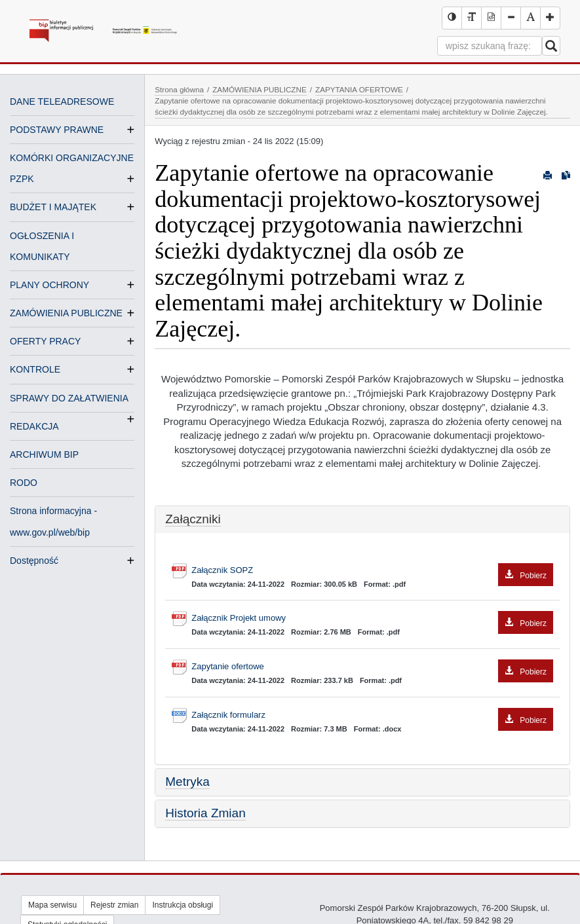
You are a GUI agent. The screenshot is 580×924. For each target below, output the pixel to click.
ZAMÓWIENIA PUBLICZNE (66, 313)
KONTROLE (35, 369)
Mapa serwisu (52, 905)
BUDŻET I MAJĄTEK (53, 207)
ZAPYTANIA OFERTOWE (359, 89)
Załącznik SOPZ (372, 571)
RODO (24, 483)
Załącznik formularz (372, 715)
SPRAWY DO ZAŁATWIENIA (69, 399)
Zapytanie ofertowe (372, 667)
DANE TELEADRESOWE (62, 102)
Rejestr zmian (114, 905)
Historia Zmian (205, 813)
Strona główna (179, 89)
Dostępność (34, 561)
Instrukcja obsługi (183, 905)
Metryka (187, 782)
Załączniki (193, 519)
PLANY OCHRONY (49, 285)
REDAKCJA (34, 426)
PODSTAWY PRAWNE (57, 130)
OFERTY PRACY (45, 341)
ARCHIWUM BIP (44, 454)
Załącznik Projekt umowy (372, 619)
